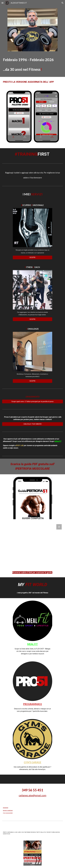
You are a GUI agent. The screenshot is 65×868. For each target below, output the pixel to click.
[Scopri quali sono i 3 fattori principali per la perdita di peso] (33, 401)
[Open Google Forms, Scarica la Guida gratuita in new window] (59, 527)
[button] (2, 3)
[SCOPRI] (32, 257)
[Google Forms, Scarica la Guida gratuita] (33, 545)
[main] (33, 65)
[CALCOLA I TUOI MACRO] (33, 424)
